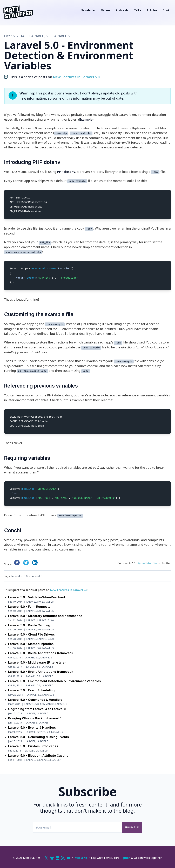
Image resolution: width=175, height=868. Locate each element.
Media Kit (81, 858)
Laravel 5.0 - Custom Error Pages (33, 746)
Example (86, 119)
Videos (106, 10)
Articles (152, 10)
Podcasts (122, 10)
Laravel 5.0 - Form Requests (29, 607)
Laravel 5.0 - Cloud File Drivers (32, 634)
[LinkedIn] (57, 858)
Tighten (125, 858)
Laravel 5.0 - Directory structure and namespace (45, 616)
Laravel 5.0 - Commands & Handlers (35, 700)
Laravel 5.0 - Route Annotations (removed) (41, 653)
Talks (138, 10)
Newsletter (88, 10)
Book (166, 10)
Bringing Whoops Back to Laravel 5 (35, 718)
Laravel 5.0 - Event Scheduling (31, 690)
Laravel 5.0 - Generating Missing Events (39, 737)
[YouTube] (68, 858)
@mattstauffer (148, 563)
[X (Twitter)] (46, 858)
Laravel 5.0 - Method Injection (31, 644)
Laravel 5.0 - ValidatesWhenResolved (37, 597)
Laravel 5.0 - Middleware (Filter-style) (37, 662)
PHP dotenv (66, 172)
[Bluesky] (52, 858)
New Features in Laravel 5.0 (76, 77)
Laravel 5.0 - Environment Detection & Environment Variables (55, 681)
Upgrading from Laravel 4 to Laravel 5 (37, 709)
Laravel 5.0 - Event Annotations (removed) (41, 672)
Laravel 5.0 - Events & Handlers (32, 728)
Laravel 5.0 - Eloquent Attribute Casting (38, 756)
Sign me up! (132, 827)
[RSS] (63, 858)
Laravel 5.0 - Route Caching (29, 625)
